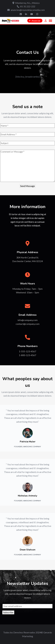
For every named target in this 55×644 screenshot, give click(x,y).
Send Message (27, 186)
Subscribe (8, 612)
